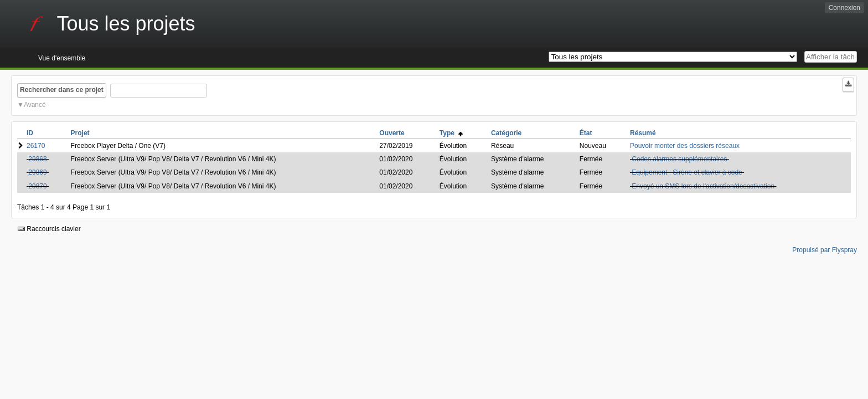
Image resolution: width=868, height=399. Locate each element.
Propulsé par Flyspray (825, 250)
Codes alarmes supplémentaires (679, 159)
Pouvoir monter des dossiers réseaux (685, 146)
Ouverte (392, 133)
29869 (37, 172)
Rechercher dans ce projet (62, 90)
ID (30, 133)
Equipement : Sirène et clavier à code (687, 172)
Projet (80, 133)
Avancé (35, 105)
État (586, 133)
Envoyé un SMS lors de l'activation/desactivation (703, 186)
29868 (37, 159)
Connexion (844, 8)
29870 (37, 186)
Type (451, 133)
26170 (36, 146)
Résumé (643, 133)
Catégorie (506, 133)
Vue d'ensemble (62, 58)
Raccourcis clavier (49, 229)
